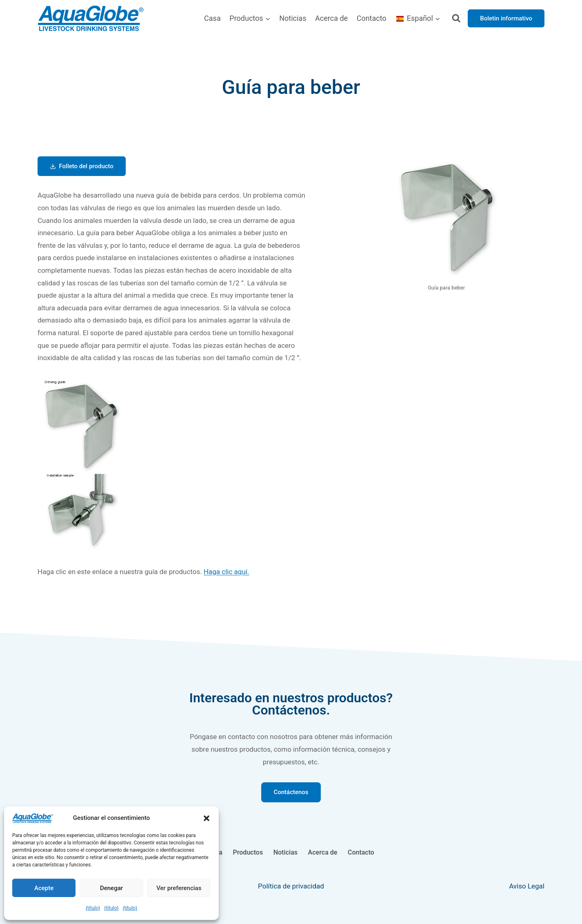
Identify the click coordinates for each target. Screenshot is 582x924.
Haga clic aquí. (227, 572)
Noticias (293, 18)
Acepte (44, 888)
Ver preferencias (179, 888)
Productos (248, 852)
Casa (212, 18)
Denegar (111, 888)
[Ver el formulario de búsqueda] (456, 19)
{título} (93, 908)
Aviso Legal (527, 886)
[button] (207, 818)
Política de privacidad (291, 886)
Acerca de (331, 18)
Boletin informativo (506, 18)
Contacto (372, 18)
